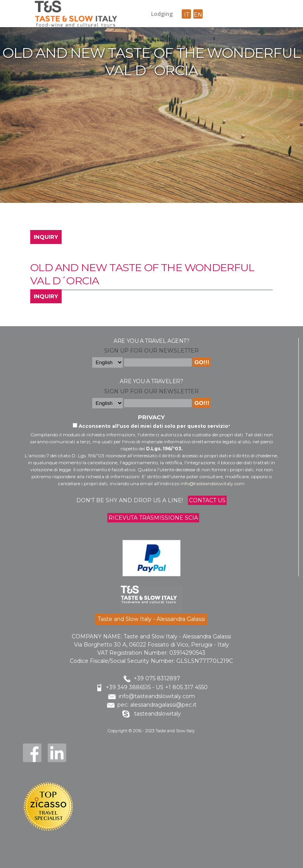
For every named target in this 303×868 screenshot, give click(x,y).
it (187, 15)
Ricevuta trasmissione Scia (153, 518)
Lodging (162, 14)
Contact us (207, 500)
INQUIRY (46, 237)
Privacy (151, 417)
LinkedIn (57, 753)
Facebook (32, 753)
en (198, 15)
